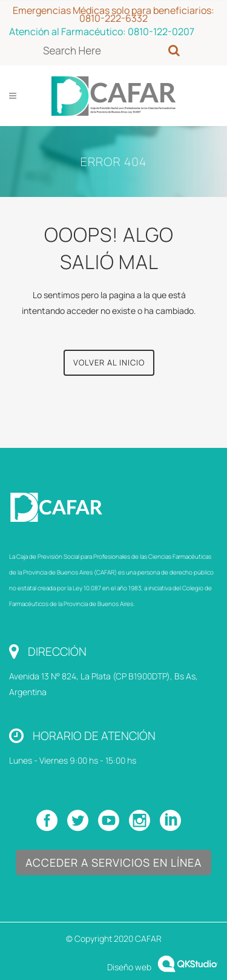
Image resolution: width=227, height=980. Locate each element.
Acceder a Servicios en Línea (113, 862)
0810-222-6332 (113, 18)
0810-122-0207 (161, 32)
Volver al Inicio (109, 362)
